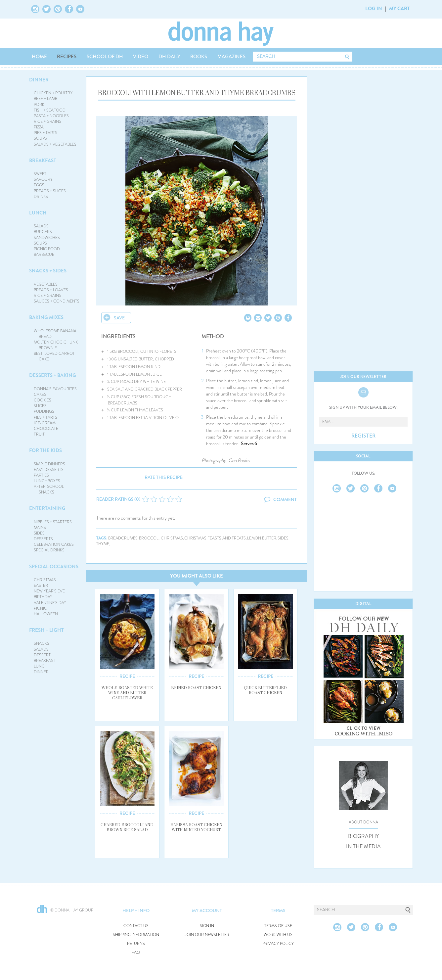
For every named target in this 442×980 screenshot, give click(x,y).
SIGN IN (207, 926)
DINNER (39, 80)
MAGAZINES (231, 57)
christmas (172, 538)
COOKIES (43, 400)
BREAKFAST (43, 161)
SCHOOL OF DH (105, 57)
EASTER (41, 585)
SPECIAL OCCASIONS (54, 567)
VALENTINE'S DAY (50, 603)
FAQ (136, 953)
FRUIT (39, 434)
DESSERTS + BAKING (53, 375)
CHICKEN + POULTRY (53, 93)
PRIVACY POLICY (278, 944)
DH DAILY (169, 57)
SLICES (40, 406)
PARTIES (41, 475)
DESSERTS (43, 539)
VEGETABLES (46, 284)
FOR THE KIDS (45, 450)
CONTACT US (136, 926)
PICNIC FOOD (47, 249)
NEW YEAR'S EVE (49, 591)
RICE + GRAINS (47, 121)
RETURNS (136, 944)
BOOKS (199, 57)
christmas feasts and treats (215, 538)
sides (283, 538)
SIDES (39, 533)
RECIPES (67, 57)
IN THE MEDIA (363, 847)
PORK (39, 105)
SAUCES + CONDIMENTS (57, 301)
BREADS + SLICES (50, 191)
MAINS (40, 528)
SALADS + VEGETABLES (55, 144)
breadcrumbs (123, 538)
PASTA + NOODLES (51, 116)
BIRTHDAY (43, 597)
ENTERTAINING (47, 508)
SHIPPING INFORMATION (136, 935)
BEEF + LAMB (45, 99)
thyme (103, 544)
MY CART (399, 9)
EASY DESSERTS (49, 470)
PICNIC (40, 608)
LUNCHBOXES (47, 481)
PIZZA (39, 127)
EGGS (39, 185)
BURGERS (43, 232)
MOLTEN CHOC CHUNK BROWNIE (56, 345)
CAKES (40, 395)
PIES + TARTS (45, 133)
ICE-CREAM (45, 423)
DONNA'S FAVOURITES (55, 389)
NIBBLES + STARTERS (53, 522)
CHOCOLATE (46, 429)
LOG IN (374, 9)
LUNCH (38, 213)
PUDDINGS (44, 411)
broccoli (149, 538)
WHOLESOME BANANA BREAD (55, 334)
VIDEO (141, 57)
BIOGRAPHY (363, 836)
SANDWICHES (47, 238)
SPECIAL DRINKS (49, 550)
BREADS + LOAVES (51, 290)
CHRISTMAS (45, 580)
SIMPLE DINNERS (49, 464)
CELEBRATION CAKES (54, 544)
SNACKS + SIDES (48, 271)
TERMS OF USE (278, 926)
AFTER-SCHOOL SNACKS (49, 489)
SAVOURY (43, 179)
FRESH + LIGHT (46, 630)
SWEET (40, 174)
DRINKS (41, 197)
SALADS (41, 226)
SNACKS (42, 643)
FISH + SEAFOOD (50, 110)
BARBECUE (44, 255)
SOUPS (40, 138)
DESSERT (42, 655)
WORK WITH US (278, 935)
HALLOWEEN (46, 614)
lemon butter (262, 538)
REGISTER (363, 436)
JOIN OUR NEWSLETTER (207, 935)
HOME (39, 57)
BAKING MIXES (46, 317)
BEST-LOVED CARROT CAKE (54, 356)
